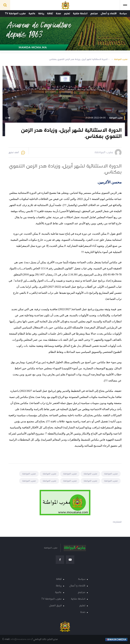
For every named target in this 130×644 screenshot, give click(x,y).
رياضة (41, 14)
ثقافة (50, 14)
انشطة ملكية (80, 14)
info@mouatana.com (21, 639)
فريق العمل (55, 606)
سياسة (123, 14)
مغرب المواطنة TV (15, 14)
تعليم (67, 14)
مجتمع (94, 14)
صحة (58, 14)
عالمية (32, 14)
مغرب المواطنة (121, 59)
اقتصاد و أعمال (109, 14)
